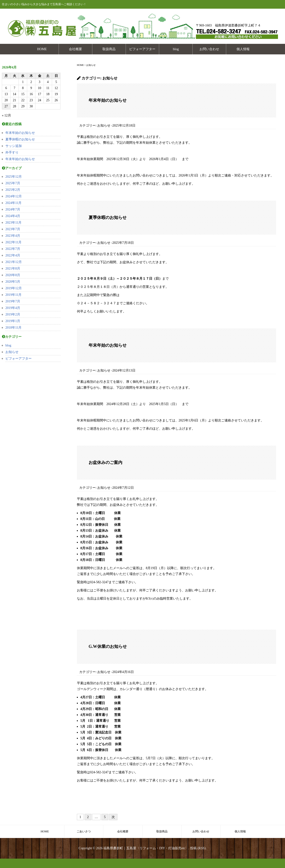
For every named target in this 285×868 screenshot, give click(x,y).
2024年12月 (14, 196)
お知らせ (12, 352)
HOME (42, 49)
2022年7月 (13, 249)
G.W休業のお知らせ (108, 646)
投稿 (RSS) (198, 848)
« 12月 (6, 115)
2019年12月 (14, 288)
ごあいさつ (84, 831)
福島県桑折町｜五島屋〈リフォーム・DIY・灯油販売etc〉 (146, 848)
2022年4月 (13, 255)
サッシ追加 (14, 146)
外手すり (12, 152)
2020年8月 (13, 275)
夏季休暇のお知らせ (20, 139)
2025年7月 (13, 183)
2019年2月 (13, 314)
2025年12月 (14, 177)
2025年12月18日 (124, 126)
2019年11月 (13, 295)
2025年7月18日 (123, 243)
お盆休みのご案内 (105, 462)
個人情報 (243, 49)
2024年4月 (13, 216)
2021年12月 (14, 262)
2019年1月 (13, 321)
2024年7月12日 (123, 488)
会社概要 (75, 49)
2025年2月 (13, 190)
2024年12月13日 (124, 370)
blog (176, 49)
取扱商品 (109, 49)
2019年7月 (13, 301)
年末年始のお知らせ (20, 133)
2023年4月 (13, 236)
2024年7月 (13, 209)
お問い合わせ (209, 49)
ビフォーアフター (142, 49)
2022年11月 (13, 242)
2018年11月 (13, 328)
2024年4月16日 (123, 672)
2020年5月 (13, 282)
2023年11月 (13, 223)
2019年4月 (13, 308)
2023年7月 (13, 229)
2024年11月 (13, 203)
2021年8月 (13, 269)
